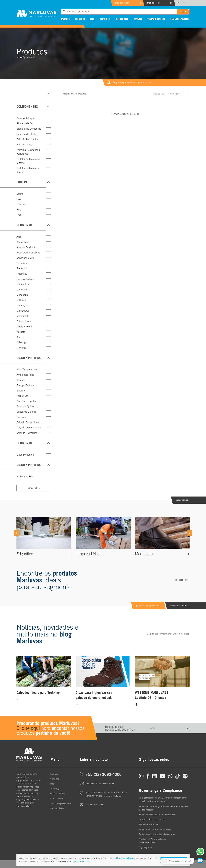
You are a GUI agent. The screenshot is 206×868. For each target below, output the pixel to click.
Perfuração (22, 396)
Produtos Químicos (27, 406)
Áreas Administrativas (28, 253)
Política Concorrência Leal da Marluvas (157, 834)
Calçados (65, 19)
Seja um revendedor (180, 19)
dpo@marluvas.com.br (82, 861)
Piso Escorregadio (26, 401)
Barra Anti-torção (26, 118)
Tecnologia (105, 19)
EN (184, 3)
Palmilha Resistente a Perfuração (28, 152)
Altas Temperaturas (27, 369)
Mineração (22, 305)
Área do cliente (57, 808)
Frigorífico (22, 274)
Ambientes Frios (25, 375)
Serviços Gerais (25, 326)
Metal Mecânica (25, 455)
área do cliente (154, 3)
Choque (21, 380)
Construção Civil (25, 258)
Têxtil (19, 215)
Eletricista (22, 263)
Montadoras (23, 311)
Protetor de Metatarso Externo (28, 161)
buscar (183, 11)
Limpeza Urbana (25, 279)
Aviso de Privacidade (148, 824)
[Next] (190, 533)
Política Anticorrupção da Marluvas (155, 829)
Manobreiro (23, 289)
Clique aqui (28, 728)
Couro (20, 194)
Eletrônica (22, 268)
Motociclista (23, 316)
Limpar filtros (34, 488)
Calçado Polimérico (27, 433)
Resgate (21, 332)
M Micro (21, 204)
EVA (19, 199)
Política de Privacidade (123, 858)
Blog (92, 19)
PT (179, 3)
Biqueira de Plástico (27, 134)
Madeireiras (23, 284)
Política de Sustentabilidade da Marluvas (157, 815)
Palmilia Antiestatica (27, 139)
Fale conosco (122, 19)
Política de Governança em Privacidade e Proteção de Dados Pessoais (164, 808)
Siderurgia (22, 342)
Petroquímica (24, 321)
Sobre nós (80, 19)
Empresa (54, 774)
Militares (21, 300)
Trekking (21, 348)
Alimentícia (22, 242)
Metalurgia (22, 295)
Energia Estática (25, 385)
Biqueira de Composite (29, 129)
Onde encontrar (58, 794)
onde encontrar (122, 3)
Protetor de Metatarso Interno (28, 170)
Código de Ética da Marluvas (152, 820)
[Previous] (16, 533)
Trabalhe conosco (156, 19)
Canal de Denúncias (95, 805)
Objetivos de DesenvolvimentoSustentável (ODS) (153, 841)
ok (188, 728)
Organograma (145, 847)
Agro (19, 237)
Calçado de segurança (29, 428)
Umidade (21, 417)
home (19, 57)
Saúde (20, 337)
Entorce (21, 391)
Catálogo (138, 19)
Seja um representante (61, 803)
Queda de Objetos (26, 412)
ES (189, 3)
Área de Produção (26, 247)
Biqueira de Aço (25, 123)
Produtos (28, 57)
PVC (19, 210)
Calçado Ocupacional (28, 422)
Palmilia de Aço (25, 145)
